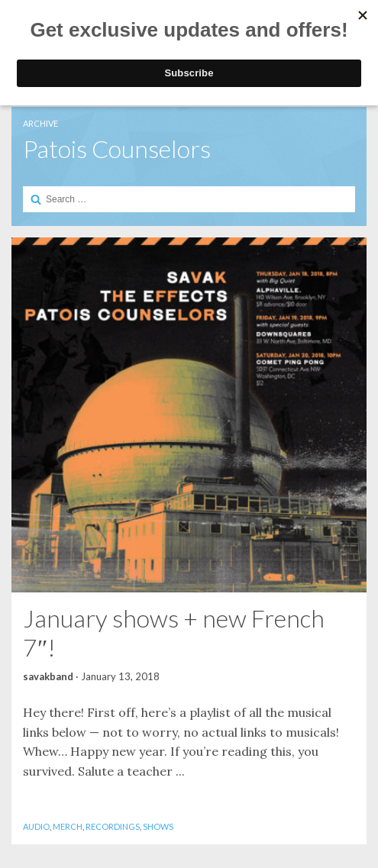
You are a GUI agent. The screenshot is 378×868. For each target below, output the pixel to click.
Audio (36, 826)
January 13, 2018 (120, 676)
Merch (68, 826)
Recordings (113, 826)
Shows (158, 826)
